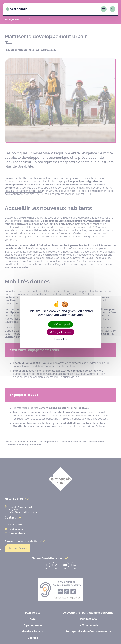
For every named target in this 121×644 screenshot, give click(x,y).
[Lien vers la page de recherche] (113, 9)
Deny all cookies (60, 332)
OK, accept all (60, 324)
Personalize (60, 339)
